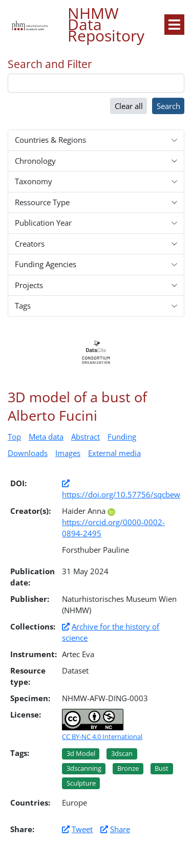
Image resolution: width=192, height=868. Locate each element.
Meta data (46, 437)
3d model (81, 753)
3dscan (122, 753)
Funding (122, 437)
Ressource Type (42, 202)
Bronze (128, 768)
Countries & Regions (50, 140)
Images (68, 453)
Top (14, 437)
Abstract (86, 437)
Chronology (35, 161)
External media (114, 453)
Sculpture (81, 783)
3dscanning (84, 768)
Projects (29, 285)
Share (120, 829)
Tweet (82, 829)
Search (168, 106)
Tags (23, 306)
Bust (162, 768)
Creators (30, 244)
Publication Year (43, 223)
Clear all (129, 106)
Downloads (28, 453)
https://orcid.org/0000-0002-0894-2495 (113, 524)
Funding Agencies (46, 264)
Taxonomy (34, 181)
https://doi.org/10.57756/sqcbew (121, 494)
